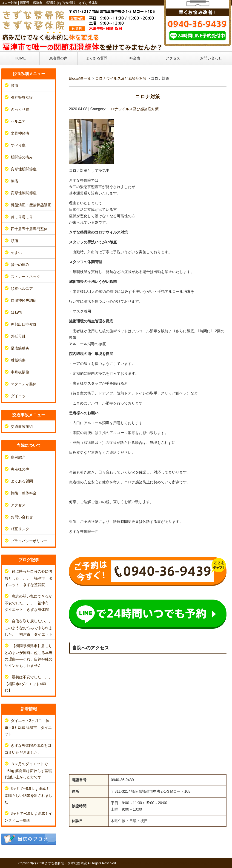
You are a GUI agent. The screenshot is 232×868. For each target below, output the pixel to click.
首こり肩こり (22, 217)
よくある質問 (97, 58)
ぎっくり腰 (20, 109)
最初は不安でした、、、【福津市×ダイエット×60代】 (28, 684)
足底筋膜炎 (20, 348)
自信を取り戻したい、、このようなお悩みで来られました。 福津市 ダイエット (29, 628)
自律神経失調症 (24, 300)
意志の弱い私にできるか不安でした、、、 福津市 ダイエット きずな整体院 (29, 603)
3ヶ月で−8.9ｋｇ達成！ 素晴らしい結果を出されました (31, 795)
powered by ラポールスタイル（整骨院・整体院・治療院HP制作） (166, 863)
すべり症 (18, 145)
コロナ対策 (148, 97)
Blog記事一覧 (80, 78)
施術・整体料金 (24, 493)
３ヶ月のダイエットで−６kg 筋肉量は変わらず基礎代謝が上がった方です (28, 771)
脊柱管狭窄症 (22, 97)
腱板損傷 (18, 360)
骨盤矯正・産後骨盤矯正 (31, 205)
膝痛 (14, 181)
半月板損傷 (20, 372)
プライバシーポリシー (29, 541)
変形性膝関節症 (24, 193)
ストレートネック (26, 277)
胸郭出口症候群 (24, 324)
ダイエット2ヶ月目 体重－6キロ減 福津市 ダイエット (28, 727)
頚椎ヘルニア (22, 289)
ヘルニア (18, 121)
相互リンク (20, 529)
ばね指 (16, 312)
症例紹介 (18, 457)
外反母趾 (18, 336)
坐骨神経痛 (20, 133)
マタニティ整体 (24, 384)
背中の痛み (20, 265)
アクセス (173, 58)
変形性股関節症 (24, 169)
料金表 (135, 58)
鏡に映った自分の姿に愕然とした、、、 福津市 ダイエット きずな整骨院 (29, 578)
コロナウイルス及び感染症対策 (121, 78)
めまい (16, 253)
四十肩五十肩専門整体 (29, 229)
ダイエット (20, 396)
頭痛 (14, 241)
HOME (20, 58)
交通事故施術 (22, 427)
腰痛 (14, 86)
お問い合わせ (211, 58)
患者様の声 (58, 58)
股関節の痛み (22, 157)
